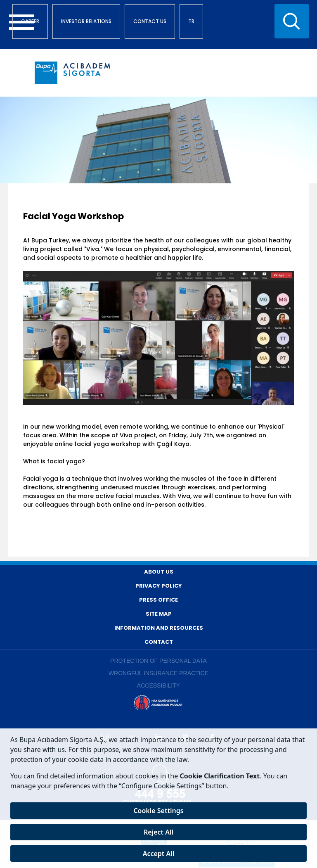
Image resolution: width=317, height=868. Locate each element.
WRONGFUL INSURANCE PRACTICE (158, 673)
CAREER (30, 21)
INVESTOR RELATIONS (86, 21)
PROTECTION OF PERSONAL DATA (158, 661)
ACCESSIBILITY (158, 685)
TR (191, 21)
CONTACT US (150, 21)
